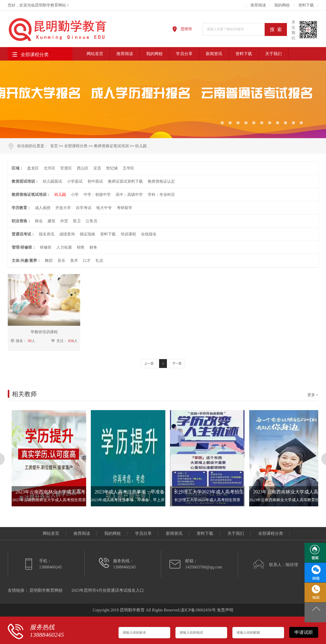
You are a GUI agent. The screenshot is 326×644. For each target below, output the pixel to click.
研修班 (46, 247)
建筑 (51, 221)
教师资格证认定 (161, 181)
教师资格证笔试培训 (111, 146)
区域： (17, 168)
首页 (54, 146)
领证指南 (87, 234)
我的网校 (282, 5)
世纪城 (112, 168)
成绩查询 (67, 234)
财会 (39, 221)
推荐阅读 (258, 5)
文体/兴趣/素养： (26, 261)
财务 (93, 247)
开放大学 (63, 208)
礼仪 (99, 261)
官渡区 (66, 168)
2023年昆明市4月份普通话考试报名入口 (108, 590)
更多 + (313, 395)
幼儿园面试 (52, 181)
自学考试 (84, 208)
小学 (75, 195)
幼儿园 (141, 146)
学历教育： (21, 208)
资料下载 (306, 5)
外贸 (64, 221)
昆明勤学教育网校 (46, 590)
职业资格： (21, 221)
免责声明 (225, 610)
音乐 (61, 261)
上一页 (149, 364)
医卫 (77, 221)
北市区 (50, 168)
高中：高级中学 (129, 195)
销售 (81, 247)
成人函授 (43, 208)
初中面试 (95, 181)
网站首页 (95, 54)
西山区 (83, 168)
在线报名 (149, 234)
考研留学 (124, 208)
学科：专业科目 (161, 195)
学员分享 (184, 54)
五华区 (128, 168)
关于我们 (273, 54)
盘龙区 (33, 168)
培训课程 (128, 234)
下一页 (177, 364)
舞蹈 (49, 261)
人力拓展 (64, 247)
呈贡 (97, 168)
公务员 (91, 221)
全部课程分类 (29, 54)
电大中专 (104, 208)
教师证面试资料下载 (125, 181)
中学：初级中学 (97, 195)
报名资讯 (47, 234)
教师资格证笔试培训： (31, 195)
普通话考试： (23, 234)
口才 (87, 261)
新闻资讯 (214, 54)
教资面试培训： (25, 181)
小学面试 (75, 181)
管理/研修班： (24, 247)
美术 (74, 261)
